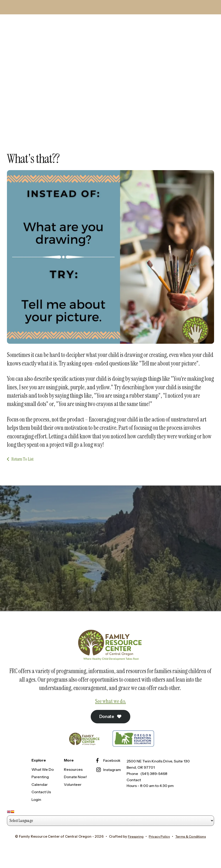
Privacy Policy (159, 845)
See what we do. (111, 709)
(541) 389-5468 (154, 782)
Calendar (40, 793)
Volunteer (73, 793)
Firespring (132, 845)
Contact (134, 789)
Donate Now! (75, 786)
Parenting (40, 786)
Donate (110, 725)
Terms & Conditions (193, 845)
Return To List (22, 467)
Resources (73, 778)
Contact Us (41, 801)
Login (36, 808)
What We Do (43, 778)
